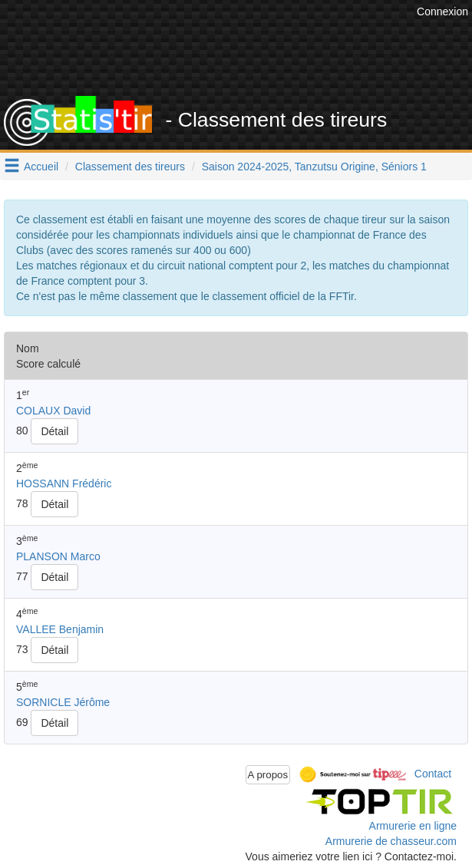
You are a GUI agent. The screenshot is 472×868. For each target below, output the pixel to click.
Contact (433, 774)
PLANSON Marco (58, 556)
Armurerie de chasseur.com (391, 841)
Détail (54, 431)
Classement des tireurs (130, 167)
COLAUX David (53, 411)
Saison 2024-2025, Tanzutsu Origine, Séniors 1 (314, 167)
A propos (268, 775)
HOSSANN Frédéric (64, 484)
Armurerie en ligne (413, 826)
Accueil (41, 167)
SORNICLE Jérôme (63, 702)
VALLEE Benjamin (60, 629)
